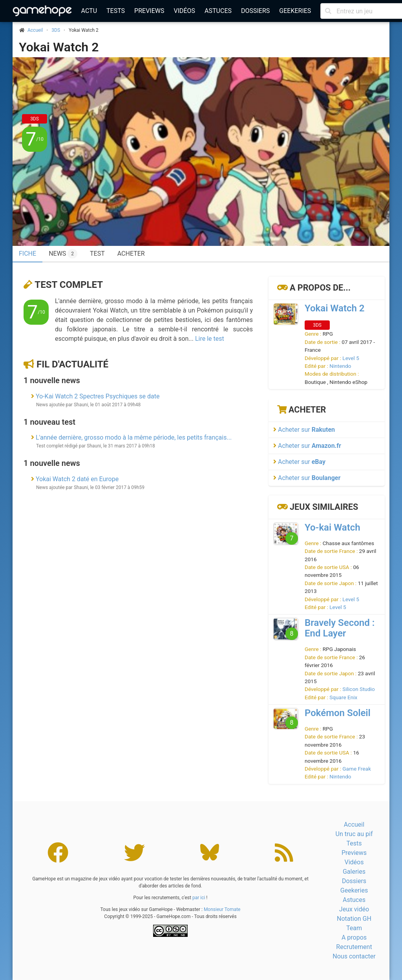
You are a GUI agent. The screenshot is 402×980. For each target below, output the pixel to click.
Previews (149, 11)
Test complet (69, 285)
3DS (56, 30)
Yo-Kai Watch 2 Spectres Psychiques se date (98, 396)
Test (97, 254)
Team (354, 928)
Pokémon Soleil (338, 713)
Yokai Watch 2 (59, 47)
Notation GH (354, 919)
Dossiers (255, 11)
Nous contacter (354, 956)
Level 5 (351, 358)
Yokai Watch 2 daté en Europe (77, 479)
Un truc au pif (354, 834)
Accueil (354, 825)
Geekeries (295, 11)
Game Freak (356, 769)
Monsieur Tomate (222, 909)
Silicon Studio (358, 689)
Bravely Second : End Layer (340, 628)
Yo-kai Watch (333, 527)
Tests (116, 11)
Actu (89, 11)
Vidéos (184, 11)
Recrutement (354, 947)
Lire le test (210, 339)
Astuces (218, 11)
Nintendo (340, 366)
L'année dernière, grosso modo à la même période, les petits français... (134, 437)
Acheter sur (304, 430)
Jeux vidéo (354, 909)
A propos (354, 937)
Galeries (354, 872)
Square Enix (343, 697)
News (63, 254)
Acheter (131, 254)
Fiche (27, 254)
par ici (199, 898)
